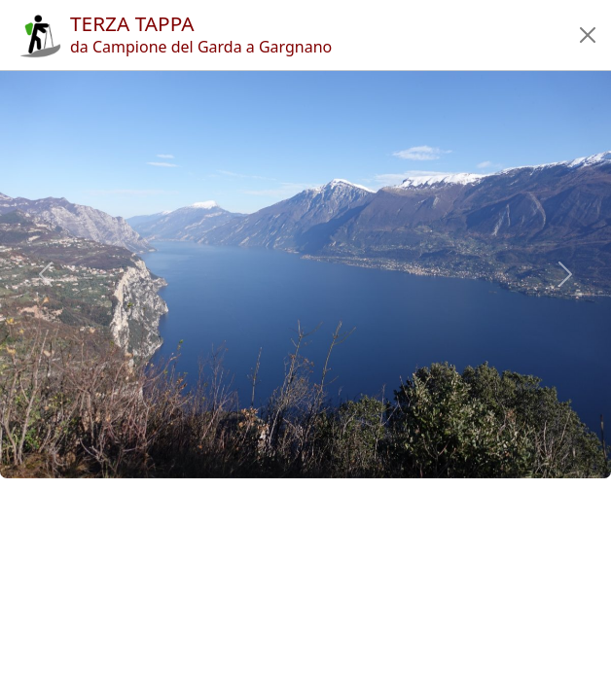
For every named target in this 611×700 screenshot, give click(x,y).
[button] (588, 35)
